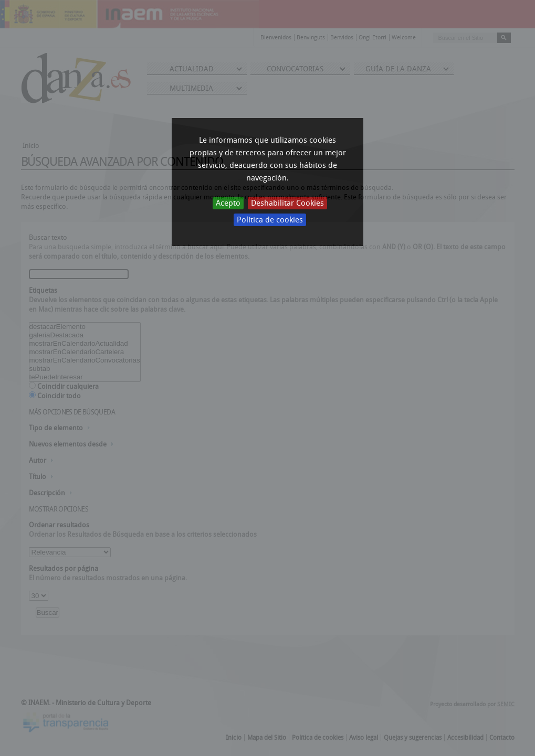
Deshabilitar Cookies (287, 203)
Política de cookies (270, 220)
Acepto (228, 203)
